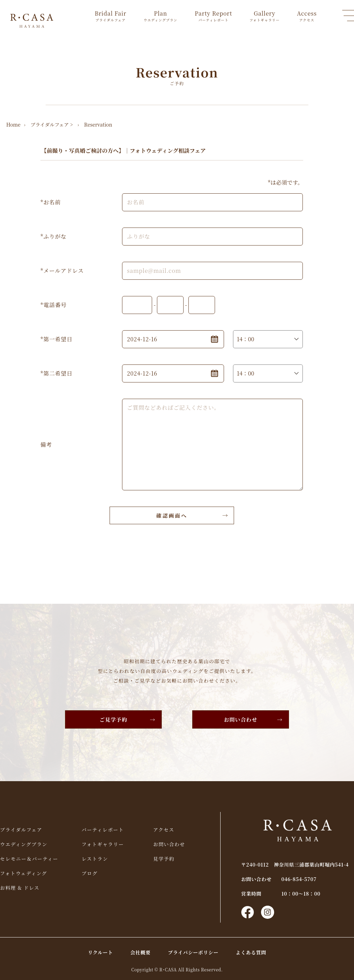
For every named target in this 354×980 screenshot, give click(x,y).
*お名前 (51, 202)
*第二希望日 (56, 373)
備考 (46, 445)
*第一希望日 (56, 339)
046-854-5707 (299, 879)
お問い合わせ (241, 719)
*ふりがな (54, 236)
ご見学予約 (114, 719)
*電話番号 (54, 305)
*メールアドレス (62, 271)
